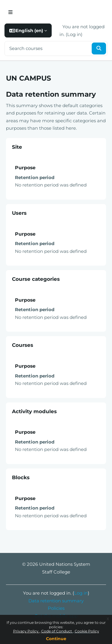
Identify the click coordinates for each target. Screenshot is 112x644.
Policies (56, 608)
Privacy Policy (26, 631)
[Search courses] (48, 49)
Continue (56, 639)
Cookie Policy (87, 631)
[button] (28, 31)
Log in (74, 34)
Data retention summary (56, 601)
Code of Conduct (57, 631)
